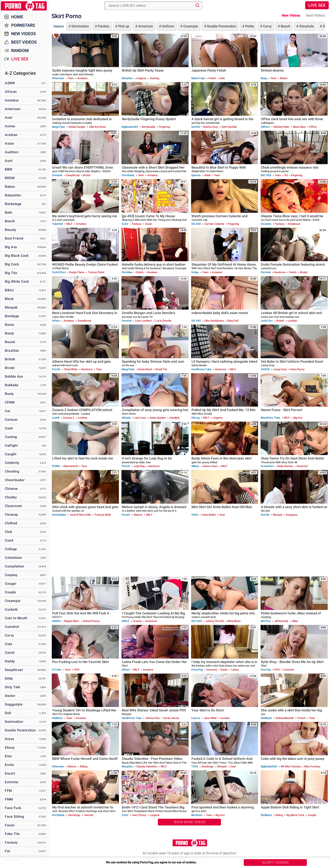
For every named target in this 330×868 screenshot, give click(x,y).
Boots (9, 325)
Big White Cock (17, 282)
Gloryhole (306, 26)
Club (8, 532)
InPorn (56, 321)
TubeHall (57, 224)
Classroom (13, 506)
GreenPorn (267, 466)
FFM (8, 791)
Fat (7, 851)
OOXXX (265, 369)
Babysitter (13, 195)
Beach (285, 26)
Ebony (10, 748)
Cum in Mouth (16, 618)
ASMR (10, 83)
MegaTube (58, 127)
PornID (56, 369)
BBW (9, 169)
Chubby (11, 497)
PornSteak (128, 175)
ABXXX (56, 621)
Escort (10, 773)
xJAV (125, 224)
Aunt (9, 161)
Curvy (267, 26)
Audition (12, 152)
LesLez (196, 718)
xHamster (58, 78)
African (11, 92)
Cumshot (12, 627)
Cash (9, 428)
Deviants (57, 175)
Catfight (11, 445)
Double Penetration (221, 26)
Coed (9, 540)
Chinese (11, 489)
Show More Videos (189, 822)
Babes (10, 187)
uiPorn (126, 670)
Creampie (190, 26)
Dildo (9, 678)
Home (17, 17)
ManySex (127, 78)
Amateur (12, 100)
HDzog (195, 418)
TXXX (195, 766)
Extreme (12, 782)
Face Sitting (14, 817)
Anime (10, 126)
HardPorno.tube (201, 369)
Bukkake (12, 385)
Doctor (10, 696)
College (11, 549)
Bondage (12, 316)
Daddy (10, 661)
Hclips (195, 272)
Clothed (11, 523)
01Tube (57, 670)
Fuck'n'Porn (59, 272)
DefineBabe (59, 515)
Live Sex (317, 5)
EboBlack (266, 718)
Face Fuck (13, 808)
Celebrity (12, 463)
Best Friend (14, 238)
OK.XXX (196, 224)
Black (9, 299)
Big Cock (12, 264)
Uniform (168, 26)
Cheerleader (15, 480)
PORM (56, 466)
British (10, 359)
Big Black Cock (17, 256)
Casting (11, 437)
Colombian (13, 558)
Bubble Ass (14, 376)
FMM (9, 799)
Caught (11, 454)
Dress (9, 739)
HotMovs (57, 718)
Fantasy (11, 842)
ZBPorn (265, 127)
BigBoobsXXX (130, 127)
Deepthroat (14, 670)
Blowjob (11, 307)
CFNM (10, 402)
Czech (10, 653)
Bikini (9, 290)
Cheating (12, 471)
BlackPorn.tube (270, 418)
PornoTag (197, 670)
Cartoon (11, 420)
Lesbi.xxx (267, 321)
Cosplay (11, 575)
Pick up (123, 26)
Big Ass (11, 247)
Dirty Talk (12, 687)
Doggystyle (14, 704)
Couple (10, 592)
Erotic (9, 765)
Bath (9, 212)
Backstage (13, 204)
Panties (103, 26)
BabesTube (198, 78)
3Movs (195, 466)
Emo (8, 756)
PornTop (266, 670)
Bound (10, 342)
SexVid (196, 127)
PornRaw (127, 272)
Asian (9, 143)
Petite (249, 26)
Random (20, 51)
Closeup (11, 515)
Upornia (196, 175)
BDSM (10, 178)
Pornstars (23, 25)
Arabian (11, 135)
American (145, 26)
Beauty (10, 230)
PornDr (126, 515)
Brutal (10, 368)
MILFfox (266, 621)
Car (8, 411)
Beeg (264, 78)
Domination (80, 26)
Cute (9, 644)
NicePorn (197, 815)
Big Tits (11, 273)
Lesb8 (56, 418)
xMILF (126, 621)
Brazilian (12, 351)
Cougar (11, 584)
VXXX (195, 515)
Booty (9, 333)
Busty (9, 394)
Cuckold (11, 609)
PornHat (266, 272)
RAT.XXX (266, 175)
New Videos (291, 15)
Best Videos (24, 42)
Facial (10, 825)
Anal (9, 118)
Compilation (15, 566)
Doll (8, 713)
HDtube (126, 418)
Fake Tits (12, 834)
